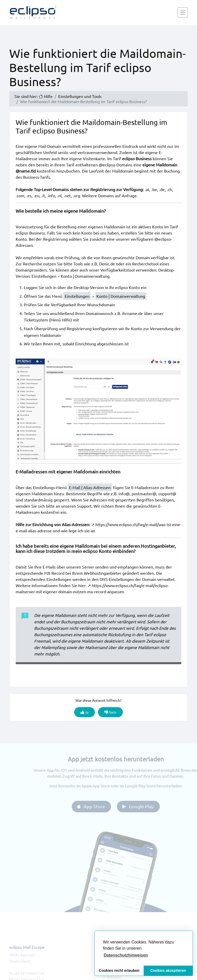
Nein (110, 712)
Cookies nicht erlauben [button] (119, 970)
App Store (97, 806)
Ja (85, 712)
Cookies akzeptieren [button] (168, 970)
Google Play (144, 806)
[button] (126, 955)
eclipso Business (30, 233)
